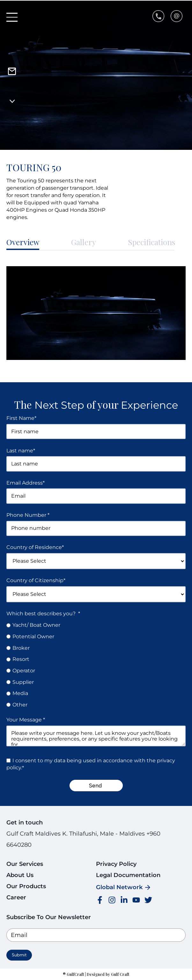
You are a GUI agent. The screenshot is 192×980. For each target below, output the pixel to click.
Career (16, 897)
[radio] (96, 625)
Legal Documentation (128, 875)
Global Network (119, 887)
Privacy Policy (116, 864)
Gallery (84, 242)
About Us (20, 875)
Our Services (25, 864)
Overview (23, 242)
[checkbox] (96, 665)
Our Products (26, 886)
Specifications (151, 242)
